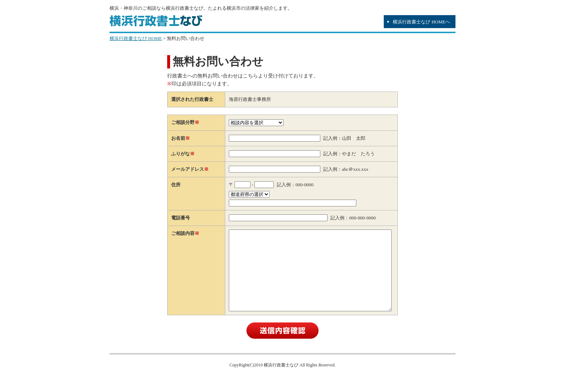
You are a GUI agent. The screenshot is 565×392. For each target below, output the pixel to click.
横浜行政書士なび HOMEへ (421, 22)
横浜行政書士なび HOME (136, 38)
